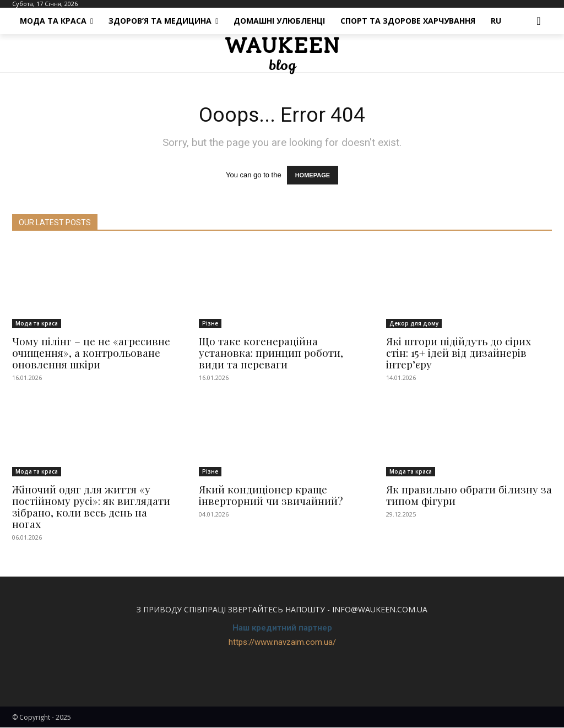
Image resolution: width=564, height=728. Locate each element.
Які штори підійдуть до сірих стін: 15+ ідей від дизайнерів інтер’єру (459, 353)
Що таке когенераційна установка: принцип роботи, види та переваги (271, 353)
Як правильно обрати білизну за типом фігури (469, 495)
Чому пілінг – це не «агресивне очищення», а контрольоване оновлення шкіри (91, 353)
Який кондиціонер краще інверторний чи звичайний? (271, 495)
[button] (539, 21)
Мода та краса (37, 324)
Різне (210, 324)
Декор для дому (414, 324)
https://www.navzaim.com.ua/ (282, 643)
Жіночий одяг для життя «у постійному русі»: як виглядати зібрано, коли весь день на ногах (91, 507)
